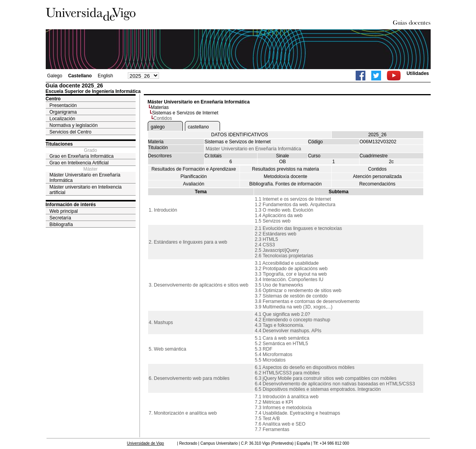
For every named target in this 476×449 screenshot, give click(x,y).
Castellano (80, 76)
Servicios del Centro (71, 132)
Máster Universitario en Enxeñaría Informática (85, 178)
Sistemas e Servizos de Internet (185, 113)
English (105, 76)
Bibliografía (61, 224)
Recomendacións (377, 184)
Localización (63, 119)
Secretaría (60, 218)
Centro (53, 99)
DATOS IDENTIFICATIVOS (239, 135)
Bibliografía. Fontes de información (285, 184)
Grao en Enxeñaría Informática (82, 156)
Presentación (63, 105)
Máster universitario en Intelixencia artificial (86, 190)
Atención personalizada (377, 176)
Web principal (64, 211)
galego (158, 127)
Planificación (194, 176)
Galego (55, 76)
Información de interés (71, 205)
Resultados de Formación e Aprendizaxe (193, 169)
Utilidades (418, 73)
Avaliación (193, 184)
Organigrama (63, 112)
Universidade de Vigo (146, 443)
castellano (199, 127)
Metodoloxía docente (285, 176)
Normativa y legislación (74, 125)
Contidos (377, 169)
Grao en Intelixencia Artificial (79, 163)
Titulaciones (59, 144)
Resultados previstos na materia (285, 169)
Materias (160, 107)
